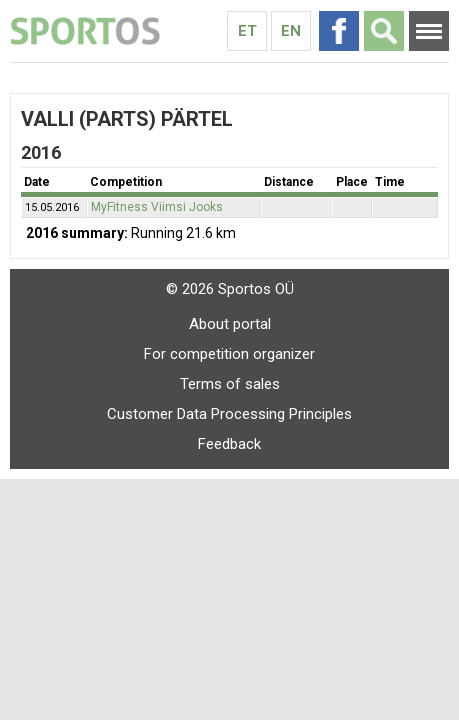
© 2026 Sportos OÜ (230, 289)
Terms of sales (230, 384)
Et (247, 31)
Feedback (229, 444)
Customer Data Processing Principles (229, 414)
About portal (230, 324)
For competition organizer (229, 354)
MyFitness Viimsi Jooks (157, 207)
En (291, 31)
